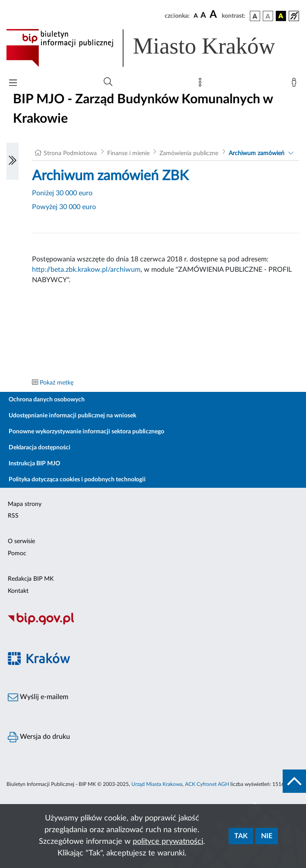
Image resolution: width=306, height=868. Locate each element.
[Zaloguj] (296, 84)
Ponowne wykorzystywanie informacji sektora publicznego (86, 432)
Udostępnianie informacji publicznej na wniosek (72, 416)
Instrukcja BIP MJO (34, 464)
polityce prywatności (168, 842)
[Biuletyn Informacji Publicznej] (153, 624)
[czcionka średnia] (203, 16)
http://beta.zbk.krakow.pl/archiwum (86, 270)
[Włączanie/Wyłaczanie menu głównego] (13, 84)
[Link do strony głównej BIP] (153, 48)
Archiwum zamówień (257, 153)
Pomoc (17, 553)
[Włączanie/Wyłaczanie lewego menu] (13, 161)
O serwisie (21, 541)
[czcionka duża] (214, 15)
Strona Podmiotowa (70, 153)
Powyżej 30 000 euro (64, 207)
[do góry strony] (294, 781)
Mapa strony (25, 504)
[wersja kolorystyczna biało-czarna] (268, 16)
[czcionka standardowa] (196, 16)
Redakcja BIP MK (31, 579)
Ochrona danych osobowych (47, 400)
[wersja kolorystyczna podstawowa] (255, 16)
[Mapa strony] (202, 84)
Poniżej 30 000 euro (62, 193)
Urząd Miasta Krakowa (157, 784)
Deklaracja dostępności (40, 448)
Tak (241, 836)
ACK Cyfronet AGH (207, 784)
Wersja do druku (39, 737)
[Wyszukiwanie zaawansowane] (108, 82)
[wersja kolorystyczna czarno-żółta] (281, 16)
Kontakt (18, 591)
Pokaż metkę (57, 383)
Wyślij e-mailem (38, 697)
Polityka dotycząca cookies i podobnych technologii (77, 480)
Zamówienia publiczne (189, 153)
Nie (267, 836)
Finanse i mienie (128, 153)
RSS (13, 516)
